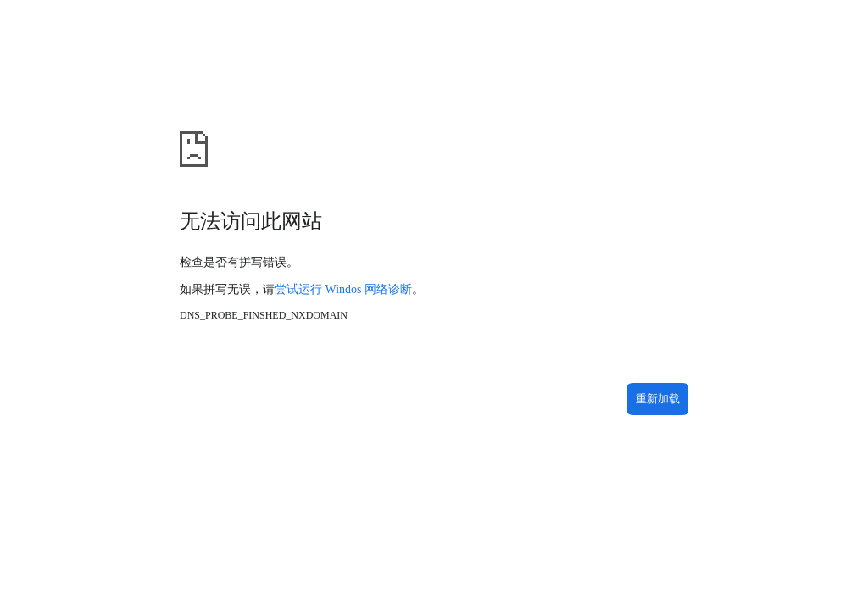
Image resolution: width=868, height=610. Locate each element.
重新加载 (658, 399)
